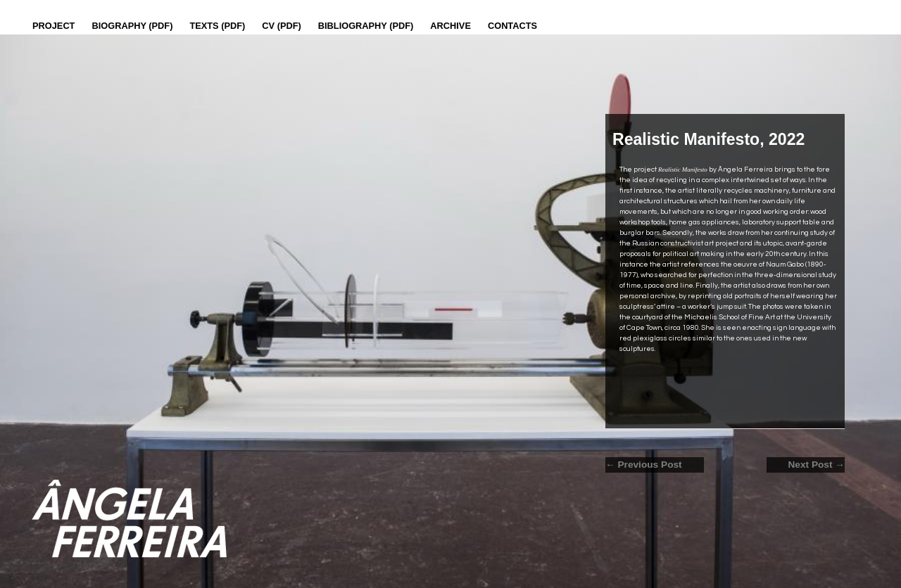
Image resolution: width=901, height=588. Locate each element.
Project (53, 26)
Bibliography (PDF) (366, 26)
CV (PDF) (281, 26)
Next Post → (816, 465)
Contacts (512, 26)
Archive (450, 26)
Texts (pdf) (217, 26)
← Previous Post (644, 465)
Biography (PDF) (132, 26)
